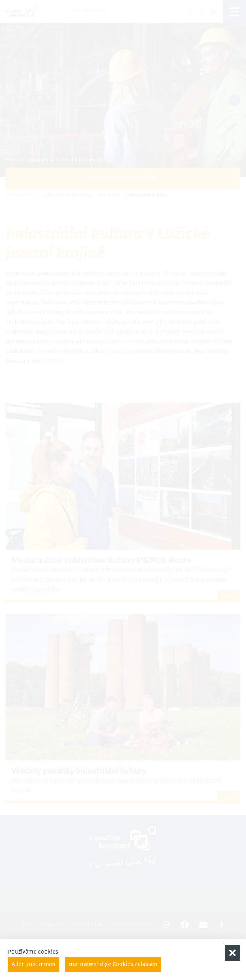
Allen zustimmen (34, 964)
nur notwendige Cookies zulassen (113, 964)
